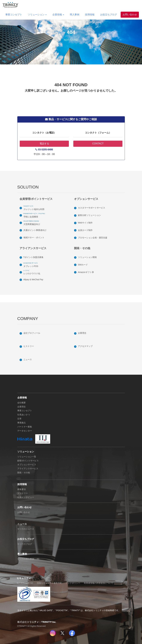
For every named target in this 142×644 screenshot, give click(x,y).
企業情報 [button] (58, 15)
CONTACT (98, 144)
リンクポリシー (73, 583)
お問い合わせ (130, 15)
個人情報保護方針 (25, 583)
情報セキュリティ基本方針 (49, 583)
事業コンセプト (14, 15)
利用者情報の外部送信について (99, 583)
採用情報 (90, 15)
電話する (44, 144)
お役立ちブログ (109, 15)
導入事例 (75, 15)
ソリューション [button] (37, 15)
